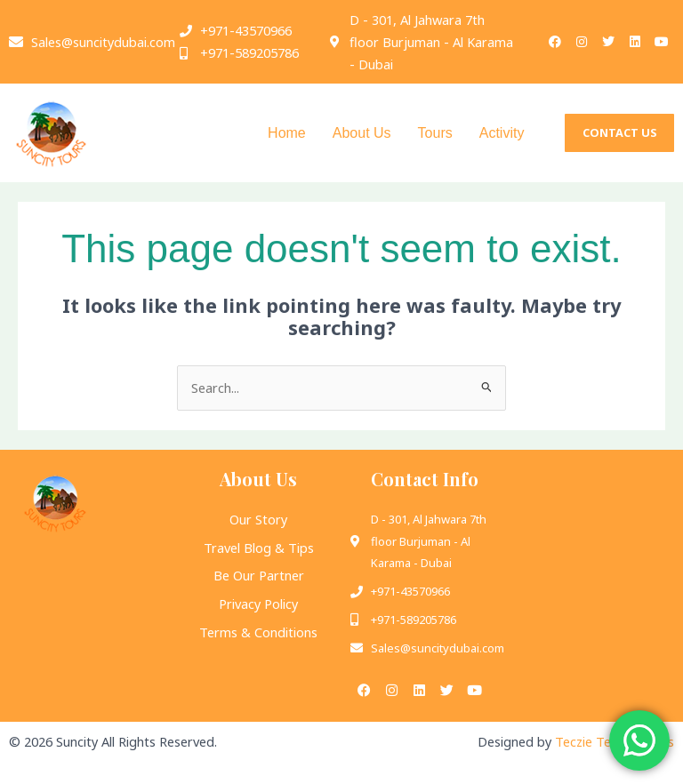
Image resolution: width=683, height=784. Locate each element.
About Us (362, 133)
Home (287, 133)
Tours (435, 133)
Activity (502, 133)
